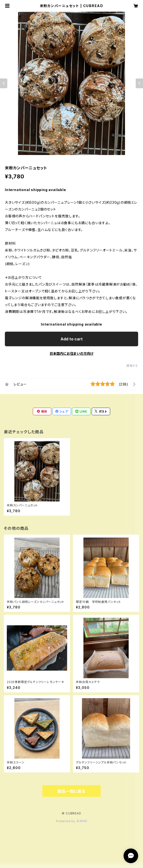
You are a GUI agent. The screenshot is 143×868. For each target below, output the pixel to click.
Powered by (71, 821)
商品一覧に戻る (71, 791)
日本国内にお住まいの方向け (71, 353)
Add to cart (72, 339)
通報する (132, 366)
